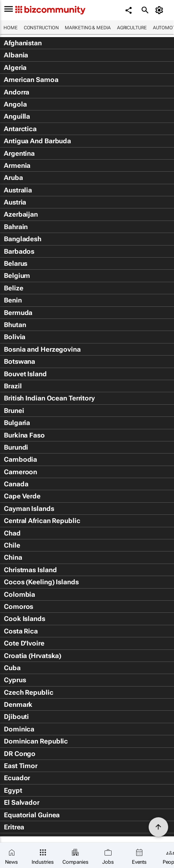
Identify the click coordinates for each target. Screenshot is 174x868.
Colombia (20, 594)
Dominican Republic (36, 741)
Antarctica (20, 129)
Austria (15, 202)
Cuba (12, 668)
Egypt (13, 790)
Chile (12, 545)
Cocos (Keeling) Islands (41, 582)
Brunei (14, 411)
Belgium (17, 276)
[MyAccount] (161, 10)
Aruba (13, 178)
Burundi (16, 447)
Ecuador (17, 778)
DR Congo (20, 754)
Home (11, 28)
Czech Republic (29, 692)
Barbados (19, 251)
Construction (41, 28)
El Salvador (22, 802)
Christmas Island (30, 570)
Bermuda (18, 313)
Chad (12, 533)
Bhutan (15, 325)
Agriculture (132, 28)
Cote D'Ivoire (24, 643)
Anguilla (17, 116)
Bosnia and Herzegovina (42, 349)
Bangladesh (23, 239)
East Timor (21, 766)
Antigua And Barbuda (37, 141)
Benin (13, 300)
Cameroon (20, 472)
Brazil (13, 386)
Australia (18, 190)
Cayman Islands (29, 509)
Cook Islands (25, 619)
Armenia (17, 165)
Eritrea (14, 827)
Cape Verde (22, 496)
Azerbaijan (21, 214)
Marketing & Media (88, 28)
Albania (16, 55)
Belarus (16, 263)
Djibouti (16, 717)
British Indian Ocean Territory (49, 398)
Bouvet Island (25, 374)
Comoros (19, 607)
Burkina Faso (24, 435)
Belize (13, 288)
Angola (15, 104)
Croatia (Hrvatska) (33, 656)
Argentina (19, 153)
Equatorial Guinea (32, 815)
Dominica (19, 729)
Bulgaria (17, 423)
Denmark (18, 704)
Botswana (20, 361)
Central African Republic (42, 521)
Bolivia (15, 337)
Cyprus (15, 680)
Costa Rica (21, 631)
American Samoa (31, 80)
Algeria (15, 68)
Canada (16, 484)
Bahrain (16, 227)
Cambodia (20, 459)
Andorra (17, 92)
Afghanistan (23, 43)
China (13, 557)
